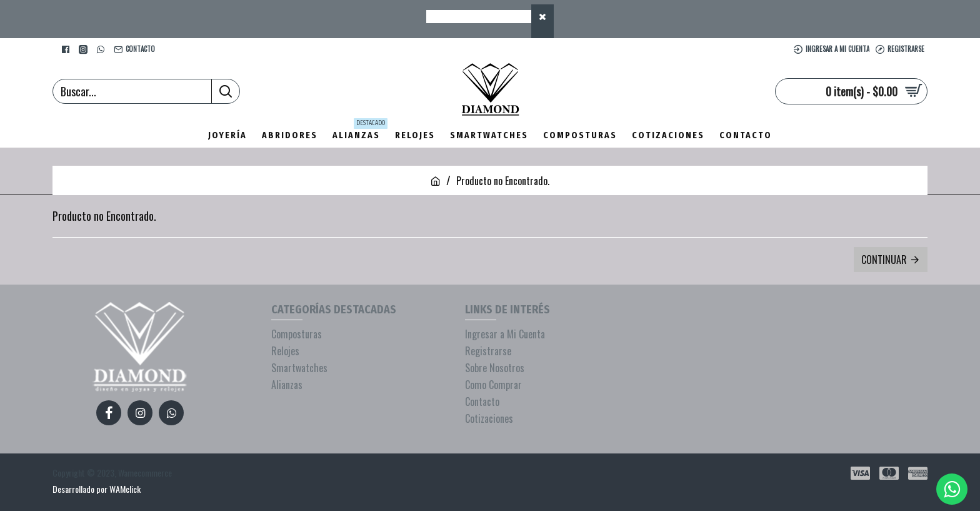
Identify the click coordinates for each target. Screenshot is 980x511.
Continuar (884, 260)
